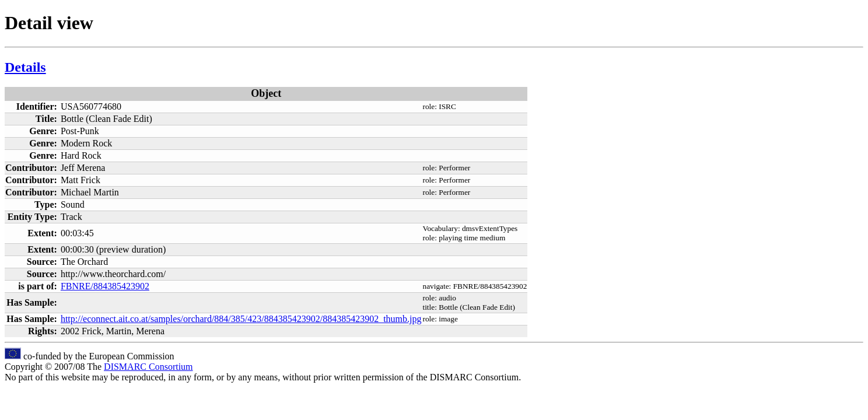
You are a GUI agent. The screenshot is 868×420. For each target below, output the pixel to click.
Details (25, 67)
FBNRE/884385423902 (105, 286)
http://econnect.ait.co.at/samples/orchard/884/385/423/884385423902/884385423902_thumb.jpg (241, 319)
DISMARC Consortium (148, 367)
